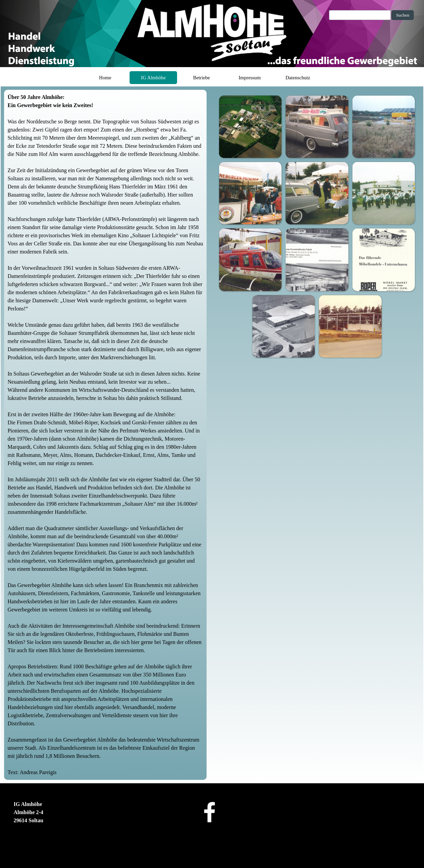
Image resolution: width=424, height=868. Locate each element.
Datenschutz (298, 78)
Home (105, 78)
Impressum (249, 78)
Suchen (402, 15)
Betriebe (201, 78)
